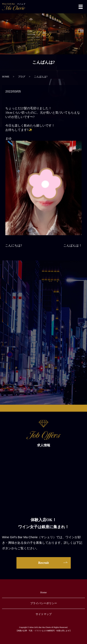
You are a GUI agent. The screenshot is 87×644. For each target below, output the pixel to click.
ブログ (22, 77)
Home (44, 592)
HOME (6, 77)
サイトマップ (44, 614)
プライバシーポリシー (44, 603)
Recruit (44, 563)
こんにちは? (14, 245)
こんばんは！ (73, 245)
